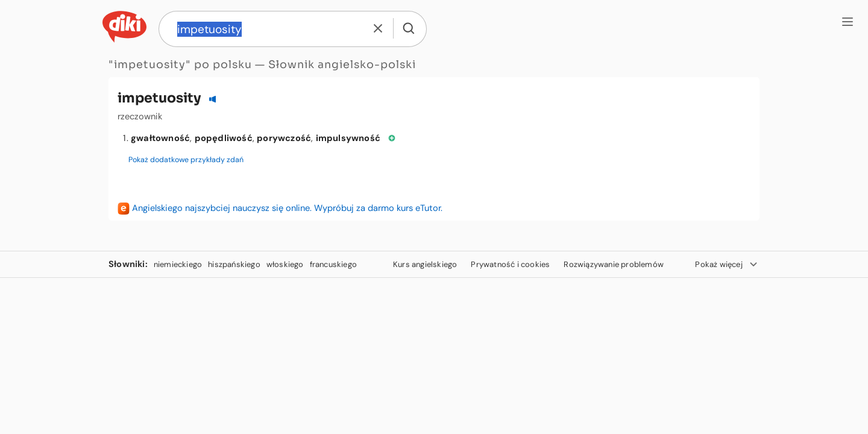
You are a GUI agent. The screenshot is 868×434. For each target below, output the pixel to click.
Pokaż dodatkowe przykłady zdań (186, 160)
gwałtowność (160, 138)
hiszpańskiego (234, 264)
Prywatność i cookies (510, 264)
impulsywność (348, 138)
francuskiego (333, 264)
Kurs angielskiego (425, 264)
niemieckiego (178, 264)
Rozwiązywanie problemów (614, 264)
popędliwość (224, 138)
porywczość (284, 138)
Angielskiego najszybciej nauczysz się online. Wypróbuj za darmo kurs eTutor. (287, 208)
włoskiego (285, 264)
